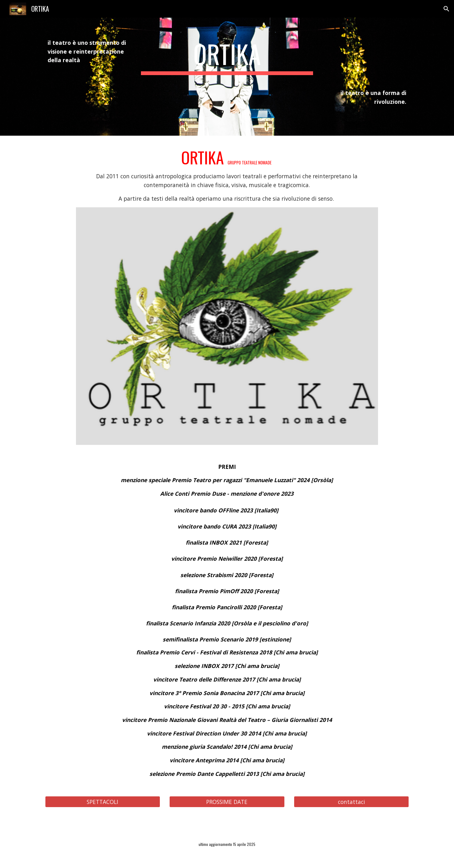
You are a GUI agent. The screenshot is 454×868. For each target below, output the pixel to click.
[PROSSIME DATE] (227, 802)
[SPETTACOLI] (103, 802)
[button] (446, 9)
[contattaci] (351, 802)
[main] (87, 52)
